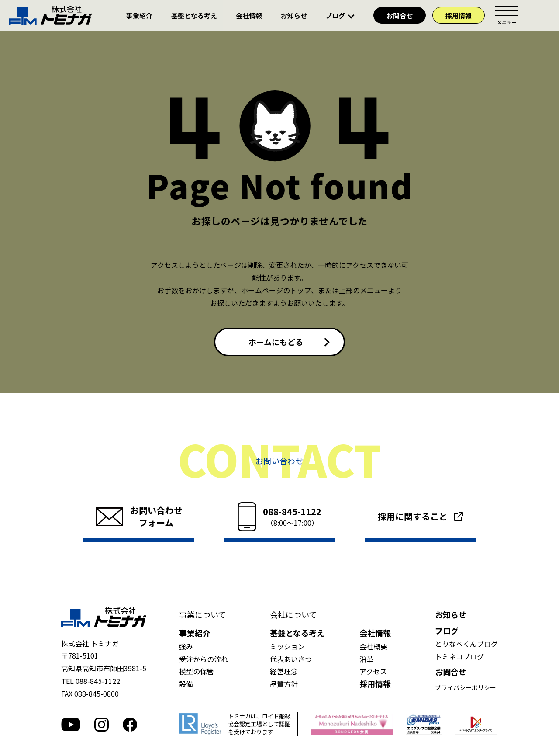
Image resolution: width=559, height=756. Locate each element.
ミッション (287, 646)
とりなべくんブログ (466, 644)
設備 (186, 684)
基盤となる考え (194, 16)
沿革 (366, 659)
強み (186, 646)
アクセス (373, 671)
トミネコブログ (459, 656)
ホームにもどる (276, 342)
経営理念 (284, 671)
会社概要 (373, 646)
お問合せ (400, 16)
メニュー (507, 15)
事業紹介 (139, 16)
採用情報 (459, 16)
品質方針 (284, 684)
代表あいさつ (291, 659)
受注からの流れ (204, 659)
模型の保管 (197, 671)
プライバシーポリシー (466, 687)
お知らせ (294, 16)
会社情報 (249, 16)
